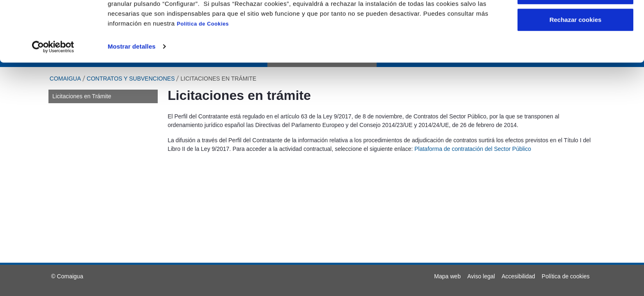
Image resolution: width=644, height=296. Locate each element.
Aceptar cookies (575, 22)
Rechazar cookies (576, 75)
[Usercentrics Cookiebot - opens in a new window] (53, 102)
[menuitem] (447, 276)
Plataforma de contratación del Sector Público (473, 149)
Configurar (576, 49)
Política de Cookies (203, 80)
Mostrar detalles (132, 102)
